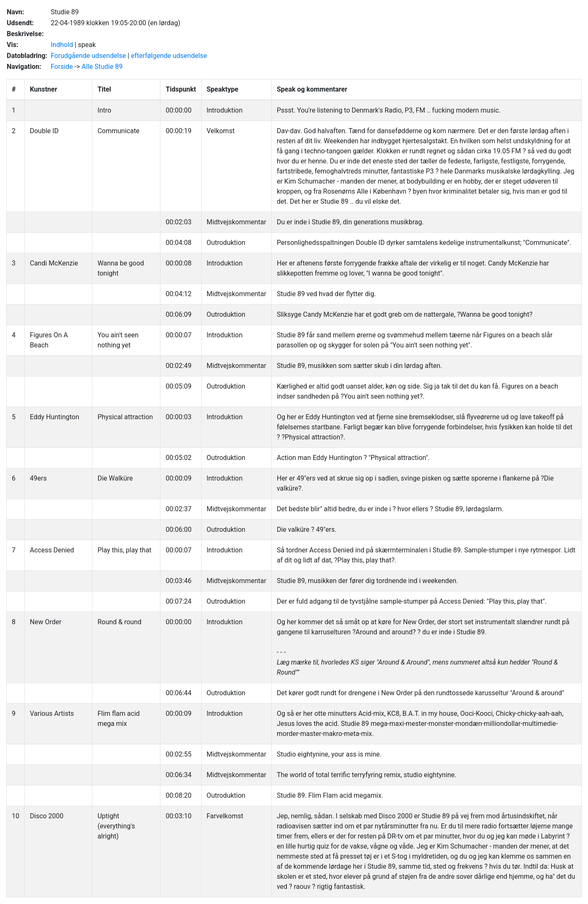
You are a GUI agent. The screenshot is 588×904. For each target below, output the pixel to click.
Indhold (62, 45)
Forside (62, 67)
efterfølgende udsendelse (169, 56)
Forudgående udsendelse (88, 56)
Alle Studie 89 (102, 67)
